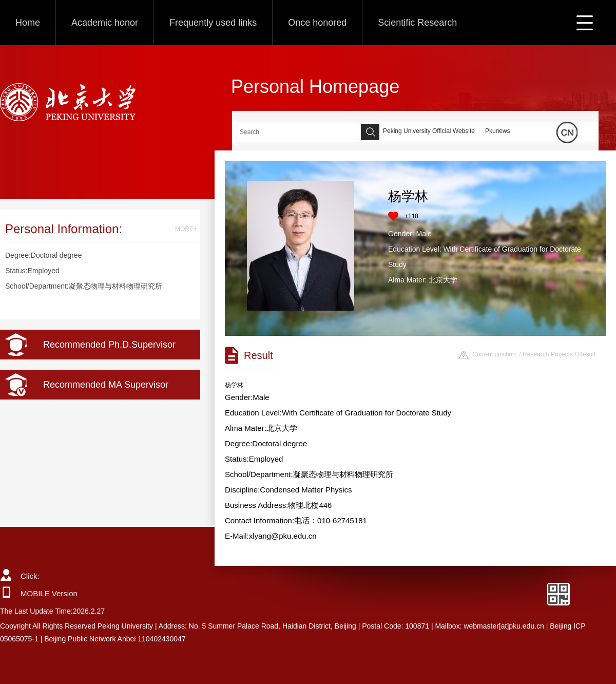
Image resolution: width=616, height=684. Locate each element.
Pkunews (498, 131)
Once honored (317, 23)
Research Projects (548, 354)
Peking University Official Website (429, 131)
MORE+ (186, 229)
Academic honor (105, 23)
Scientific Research (417, 23)
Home (28, 23)
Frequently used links (213, 23)
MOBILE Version (49, 593)
